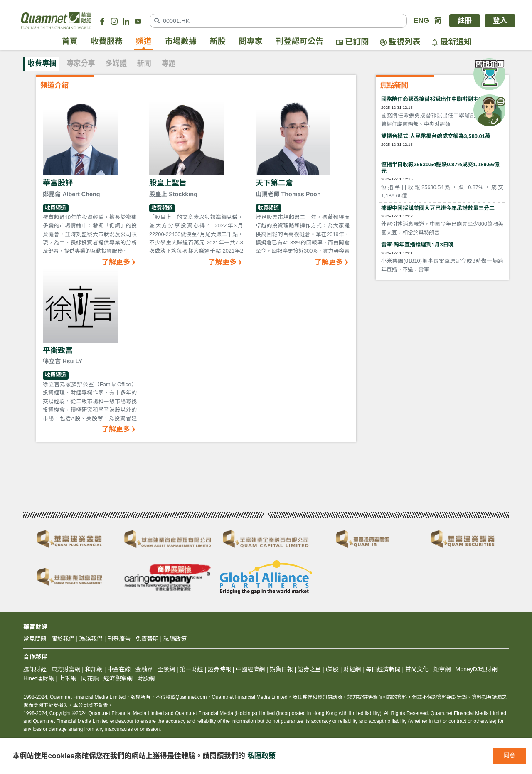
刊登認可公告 (300, 42)
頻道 (144, 42)
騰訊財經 (35, 669)
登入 (500, 21)
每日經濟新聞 (383, 669)
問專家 (251, 42)
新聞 (144, 63)
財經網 (352, 669)
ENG (421, 21)
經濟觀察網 (118, 678)
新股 (218, 42)
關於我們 (63, 639)
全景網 (166, 669)
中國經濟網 (250, 669)
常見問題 (35, 639)
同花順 (90, 678)
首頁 (70, 42)
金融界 (144, 669)
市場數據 (181, 42)
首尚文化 (417, 669)
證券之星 (308, 669)
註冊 (465, 21)
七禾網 (68, 678)
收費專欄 (42, 63)
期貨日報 (281, 669)
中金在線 (119, 669)
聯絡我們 (91, 639)
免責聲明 (147, 639)
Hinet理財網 (39, 678)
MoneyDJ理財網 (477, 669)
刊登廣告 (119, 639)
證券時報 (219, 669)
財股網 (146, 678)
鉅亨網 (442, 669)
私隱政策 (261, 756)
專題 (169, 63)
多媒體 (116, 63)
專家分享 (81, 63)
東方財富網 (66, 669)
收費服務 (107, 42)
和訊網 (94, 669)
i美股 (331, 669)
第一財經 (192, 669)
